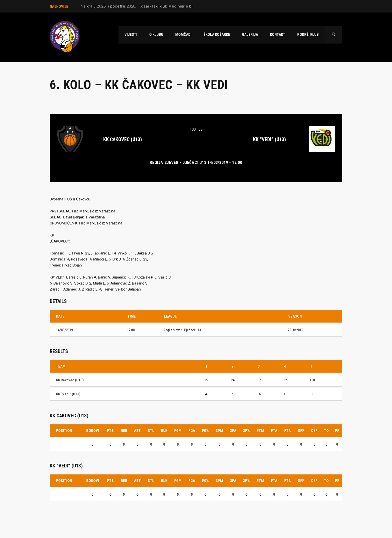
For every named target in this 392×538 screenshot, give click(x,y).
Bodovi (93, 431)
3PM (219, 431)
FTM (260, 431)
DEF (314, 431)
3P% (246, 431)
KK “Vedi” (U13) (269, 139)
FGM (178, 431)
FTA (274, 431)
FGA (192, 431)
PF (337, 431)
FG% (205, 431)
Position (64, 431)
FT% (288, 431)
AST (137, 431)
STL (151, 431)
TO (326, 431)
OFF (301, 431)
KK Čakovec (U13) (123, 139)
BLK (164, 431)
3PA (233, 431)
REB (124, 431)
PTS (110, 431)
